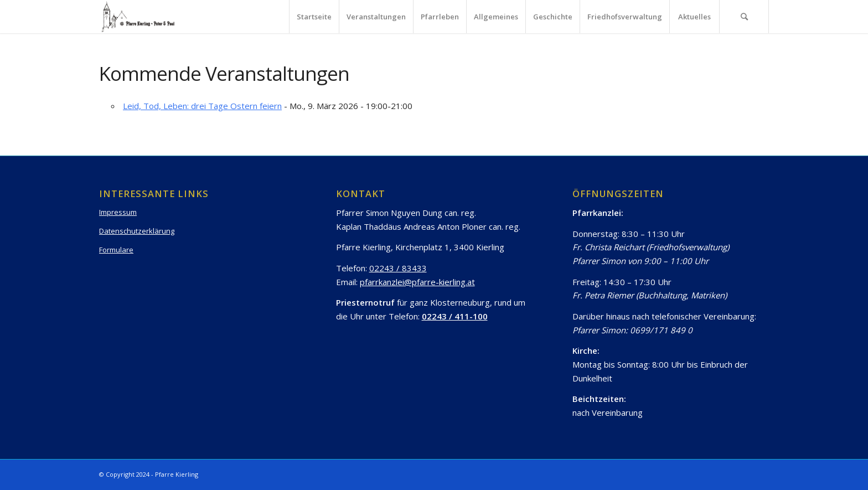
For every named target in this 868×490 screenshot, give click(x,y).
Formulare (116, 250)
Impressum (118, 212)
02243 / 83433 (398, 268)
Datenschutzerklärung (137, 231)
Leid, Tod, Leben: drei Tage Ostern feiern (202, 106)
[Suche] (744, 17)
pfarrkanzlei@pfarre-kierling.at (417, 282)
